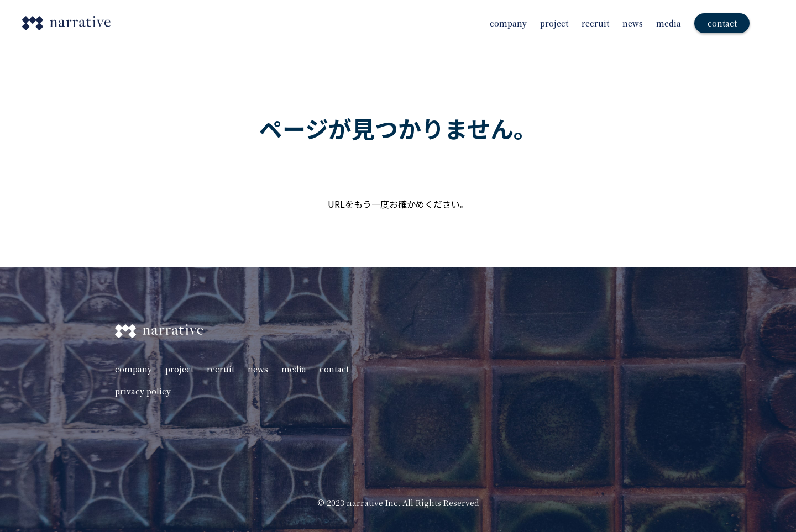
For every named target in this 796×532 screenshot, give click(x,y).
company (508, 23)
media (669, 23)
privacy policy (143, 391)
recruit (595, 23)
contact (334, 369)
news (633, 23)
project (554, 23)
